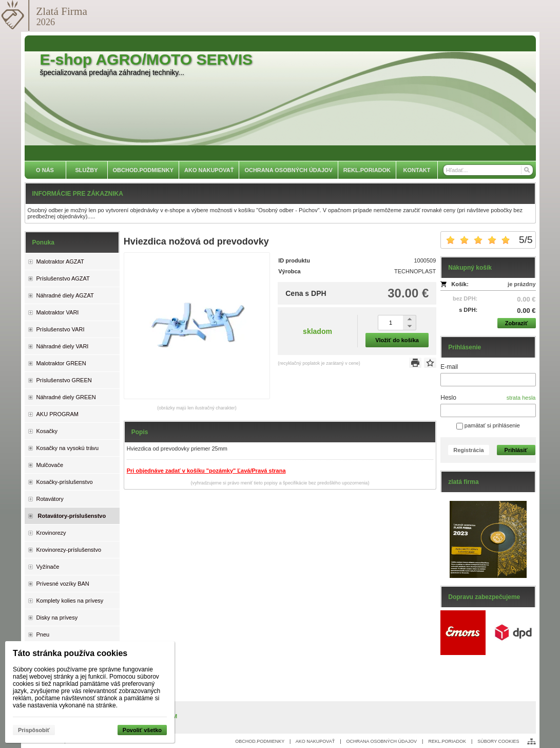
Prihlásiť (516, 450)
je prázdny (522, 284)
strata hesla (521, 398)
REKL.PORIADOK (447, 741)
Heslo (448, 398)
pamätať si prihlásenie (488, 425)
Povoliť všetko (142, 730)
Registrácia (468, 450)
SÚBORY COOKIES (498, 741)
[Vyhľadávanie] (488, 170)
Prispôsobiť (34, 730)
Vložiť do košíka (397, 340)
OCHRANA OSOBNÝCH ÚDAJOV (382, 741)
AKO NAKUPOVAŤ (315, 741)
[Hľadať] (526, 170)
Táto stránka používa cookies (70, 653)
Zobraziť (516, 323)
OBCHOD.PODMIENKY (260, 741)
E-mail (449, 367)
